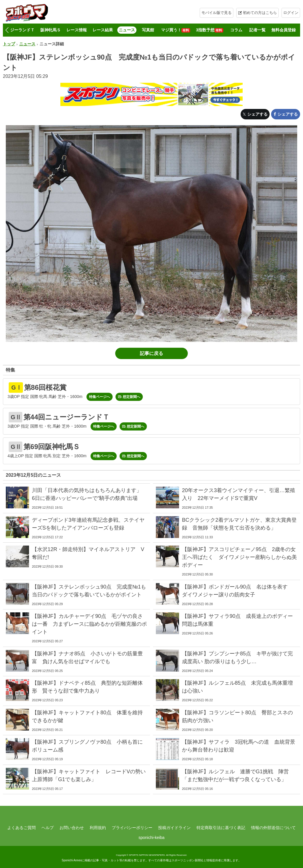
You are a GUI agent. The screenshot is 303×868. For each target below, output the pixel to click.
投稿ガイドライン (174, 828)
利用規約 (98, 828)
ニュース (127, 30)
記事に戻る (151, 353)
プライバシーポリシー (132, 828)
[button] (7, 30)
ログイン (291, 13)
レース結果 (103, 30)
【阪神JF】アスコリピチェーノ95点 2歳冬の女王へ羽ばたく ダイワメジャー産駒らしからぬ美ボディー (239, 557)
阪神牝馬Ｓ (50, 30)
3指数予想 (210, 30)
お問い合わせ (72, 828)
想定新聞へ (131, 397)
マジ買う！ (176, 30)
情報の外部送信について (273, 828)
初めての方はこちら (260, 13)
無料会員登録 (284, 30)
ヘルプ (48, 828)
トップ (9, 44)
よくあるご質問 (21, 828)
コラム (236, 30)
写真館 (148, 30)
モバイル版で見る (217, 13)
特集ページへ (100, 397)
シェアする (257, 114)
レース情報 (77, 30)
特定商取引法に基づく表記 (221, 828)
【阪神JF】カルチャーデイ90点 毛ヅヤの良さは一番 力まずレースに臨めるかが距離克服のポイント (89, 624)
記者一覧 (257, 30)
